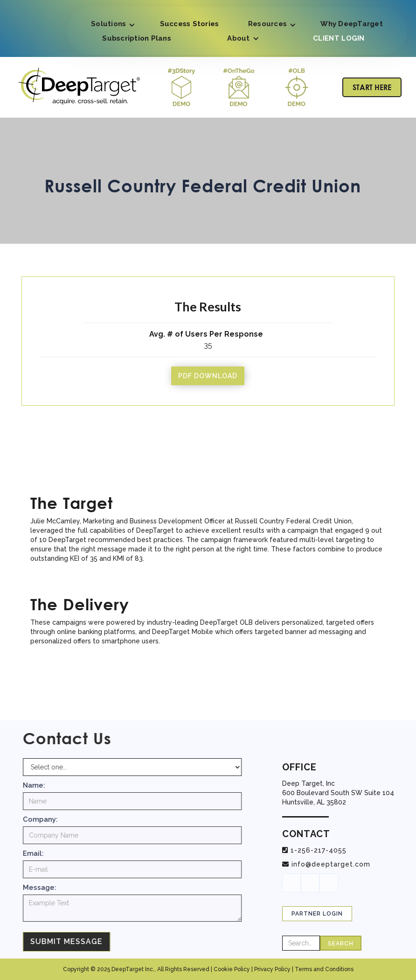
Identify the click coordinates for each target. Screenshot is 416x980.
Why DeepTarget (352, 24)
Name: (40, 785)
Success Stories (190, 24)
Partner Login (317, 914)
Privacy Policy (272, 969)
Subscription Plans (137, 38)
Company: (46, 819)
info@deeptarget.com (331, 864)
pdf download (208, 376)
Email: (39, 853)
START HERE (372, 87)
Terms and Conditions (324, 969)
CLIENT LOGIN (339, 38)
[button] (111, 25)
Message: (46, 888)
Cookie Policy (232, 969)
